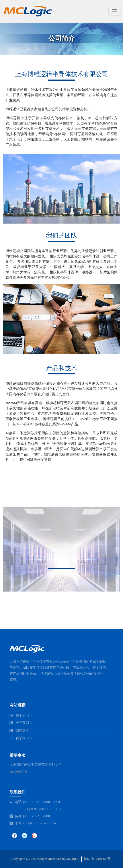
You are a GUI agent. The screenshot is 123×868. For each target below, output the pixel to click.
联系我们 (19, 739)
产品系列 (19, 723)
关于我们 (19, 716)
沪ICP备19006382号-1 (98, 859)
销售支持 (19, 731)
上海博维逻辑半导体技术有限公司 (36, 765)
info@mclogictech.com (39, 823)
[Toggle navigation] (115, 11)
